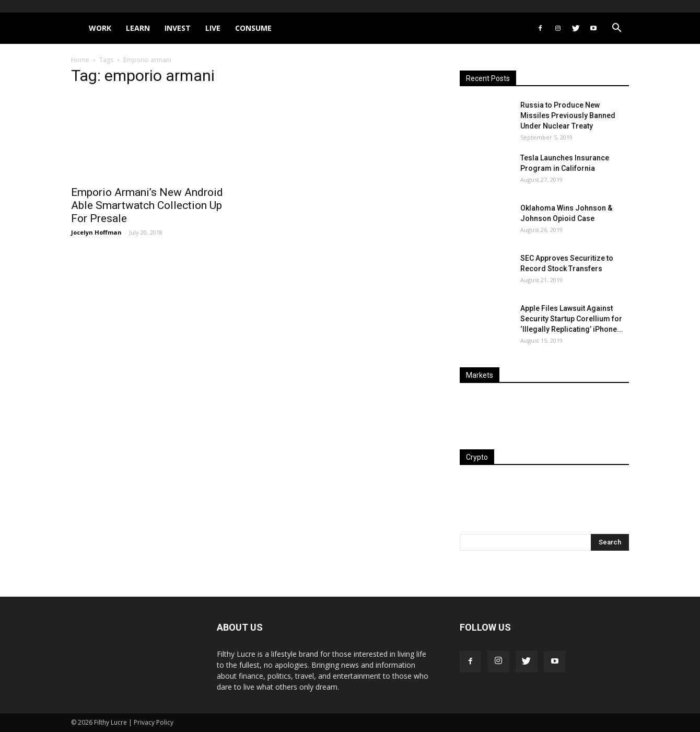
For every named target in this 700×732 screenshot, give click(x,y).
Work (100, 28)
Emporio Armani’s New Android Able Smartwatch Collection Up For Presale (147, 205)
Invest (178, 28)
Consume (253, 28)
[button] (616, 29)
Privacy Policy (154, 722)
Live (213, 28)
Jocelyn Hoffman (96, 232)
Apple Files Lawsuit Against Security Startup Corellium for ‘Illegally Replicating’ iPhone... (572, 319)
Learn (138, 28)
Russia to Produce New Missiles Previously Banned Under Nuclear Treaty (568, 115)
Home (80, 60)
